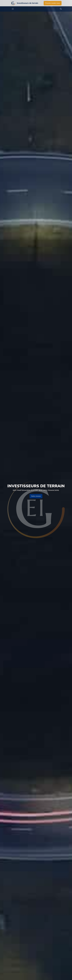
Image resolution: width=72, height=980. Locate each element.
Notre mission (36, 496)
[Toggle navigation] (13, 9)
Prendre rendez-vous (53, 3)
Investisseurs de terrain (28, 3)
